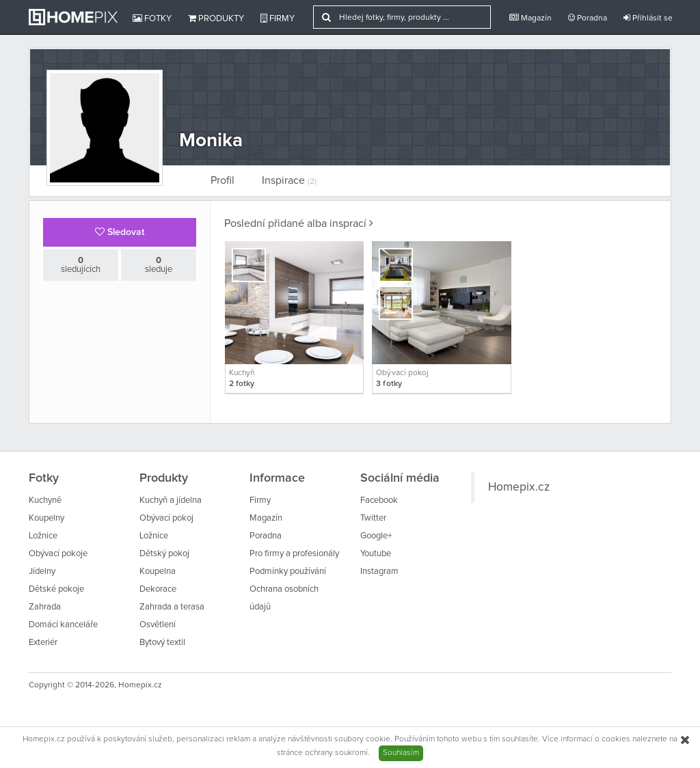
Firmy (278, 18)
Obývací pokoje (58, 554)
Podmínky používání (288, 572)
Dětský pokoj (164, 554)
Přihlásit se (648, 18)
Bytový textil (162, 643)
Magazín (530, 18)
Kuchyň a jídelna (171, 500)
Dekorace (158, 589)
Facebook (379, 500)
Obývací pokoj (166, 518)
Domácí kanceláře (63, 625)
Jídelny (42, 572)
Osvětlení (158, 625)
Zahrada (45, 607)
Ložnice (43, 536)
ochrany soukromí (336, 753)
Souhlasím (401, 753)
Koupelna (158, 572)
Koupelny (46, 518)
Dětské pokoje (56, 589)
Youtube (376, 554)
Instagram (379, 572)
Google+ (376, 536)
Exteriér (43, 643)
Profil (223, 180)
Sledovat (120, 232)
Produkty (216, 18)
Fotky (152, 18)
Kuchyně (45, 500)
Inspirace (289, 180)
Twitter (373, 518)
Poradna (588, 18)
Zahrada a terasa (172, 607)
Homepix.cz (519, 487)
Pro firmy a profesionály (294, 554)
